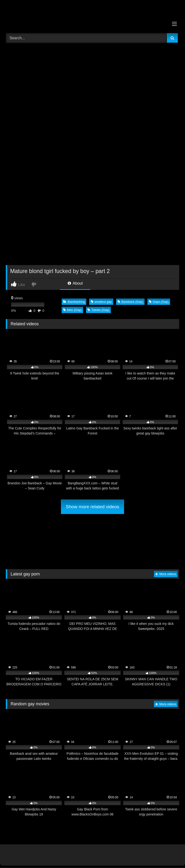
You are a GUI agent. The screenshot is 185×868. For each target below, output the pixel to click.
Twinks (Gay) (98, 310)
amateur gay (101, 302)
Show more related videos (92, 507)
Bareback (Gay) (130, 302)
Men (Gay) (72, 310)
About (75, 283)
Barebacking (74, 302)
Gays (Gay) (159, 302)
